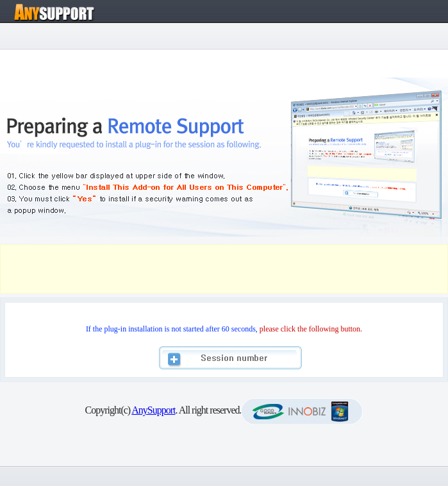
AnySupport (153, 410)
